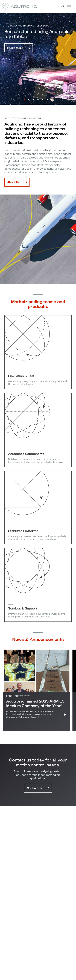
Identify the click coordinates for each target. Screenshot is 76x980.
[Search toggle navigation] (63, 7)
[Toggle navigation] (69, 7)
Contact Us (38, 788)
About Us (17, 182)
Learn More (19, 48)
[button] (24, 100)
